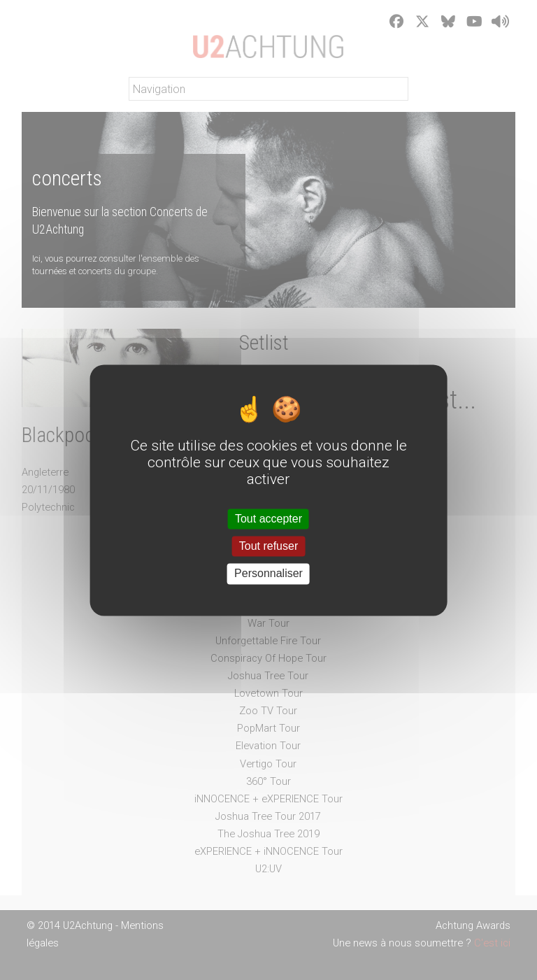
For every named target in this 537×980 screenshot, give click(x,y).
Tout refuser (268, 547)
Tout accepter (268, 519)
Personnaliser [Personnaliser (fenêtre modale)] (268, 574)
